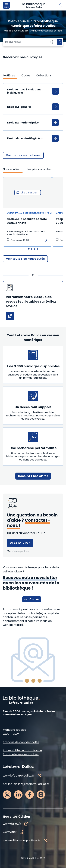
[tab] (10, 76)
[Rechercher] (25, 42)
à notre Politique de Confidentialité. (27, 623)
